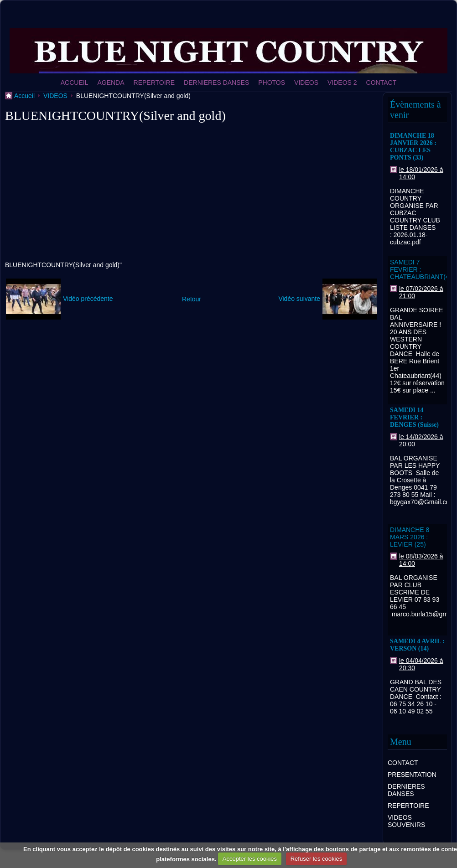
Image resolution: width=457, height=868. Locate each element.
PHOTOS (272, 83)
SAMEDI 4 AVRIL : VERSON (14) (417, 645)
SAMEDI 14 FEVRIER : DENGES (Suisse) (414, 417)
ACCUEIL (75, 83)
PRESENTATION (412, 775)
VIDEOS (306, 83)
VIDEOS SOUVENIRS (406, 821)
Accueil (24, 96)
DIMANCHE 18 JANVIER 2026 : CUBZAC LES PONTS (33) (413, 147)
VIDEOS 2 (342, 83)
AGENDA (111, 83)
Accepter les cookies (250, 859)
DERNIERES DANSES (216, 83)
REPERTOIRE (154, 83)
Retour (192, 299)
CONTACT (382, 83)
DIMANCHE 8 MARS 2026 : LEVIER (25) (410, 537)
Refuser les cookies (316, 859)
